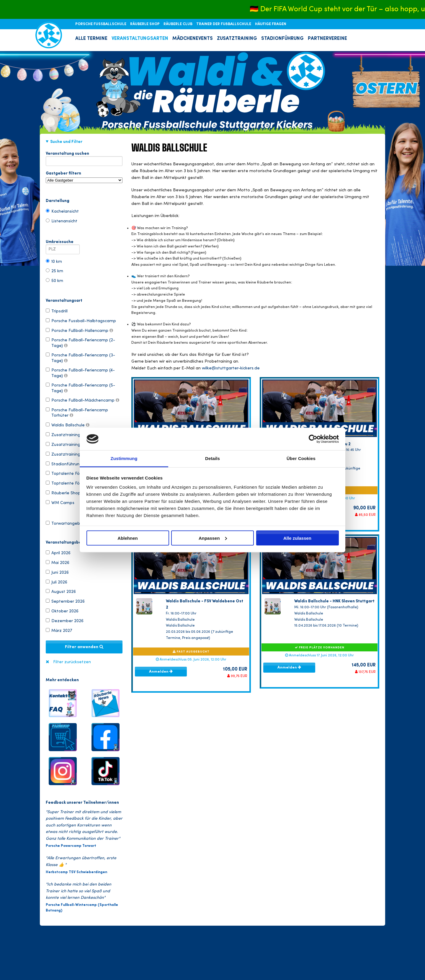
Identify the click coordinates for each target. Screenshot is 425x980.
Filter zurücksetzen (72, 662)
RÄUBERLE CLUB (178, 24)
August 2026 (61, 591)
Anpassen (213, 538)
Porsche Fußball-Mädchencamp (82, 400)
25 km (54, 271)
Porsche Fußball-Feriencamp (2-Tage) (80, 343)
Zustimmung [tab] (124, 458)
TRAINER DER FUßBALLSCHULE (224, 24)
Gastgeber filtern (84, 177)
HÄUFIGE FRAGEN (271, 24)
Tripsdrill (57, 311)
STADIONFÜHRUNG (282, 39)
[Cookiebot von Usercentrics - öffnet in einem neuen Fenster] (313, 439)
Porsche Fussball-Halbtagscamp (81, 321)
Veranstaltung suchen (84, 155)
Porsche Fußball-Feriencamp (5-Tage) (80, 388)
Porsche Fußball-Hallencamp (79, 330)
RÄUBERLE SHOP (145, 24)
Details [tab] (212, 458)
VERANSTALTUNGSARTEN (140, 39)
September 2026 (65, 601)
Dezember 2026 (65, 621)
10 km (54, 261)
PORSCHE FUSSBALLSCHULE (101, 24)
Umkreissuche (63, 243)
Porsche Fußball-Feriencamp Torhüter (77, 412)
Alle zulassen (297, 538)
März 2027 (59, 630)
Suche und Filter (66, 142)
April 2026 (58, 553)
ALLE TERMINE (91, 39)
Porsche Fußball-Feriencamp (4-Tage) (80, 373)
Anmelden (161, 671)
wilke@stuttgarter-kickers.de (231, 368)
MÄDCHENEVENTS (193, 39)
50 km (54, 281)
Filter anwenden (84, 647)
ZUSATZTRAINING (237, 39)
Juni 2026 (57, 572)
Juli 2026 (57, 582)
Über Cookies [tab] (301, 458)
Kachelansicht (62, 211)
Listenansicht (62, 221)
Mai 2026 (58, 562)
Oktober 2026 (62, 611)
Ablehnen (127, 538)
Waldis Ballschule (68, 425)
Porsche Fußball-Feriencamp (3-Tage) (80, 358)
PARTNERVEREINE (327, 39)
